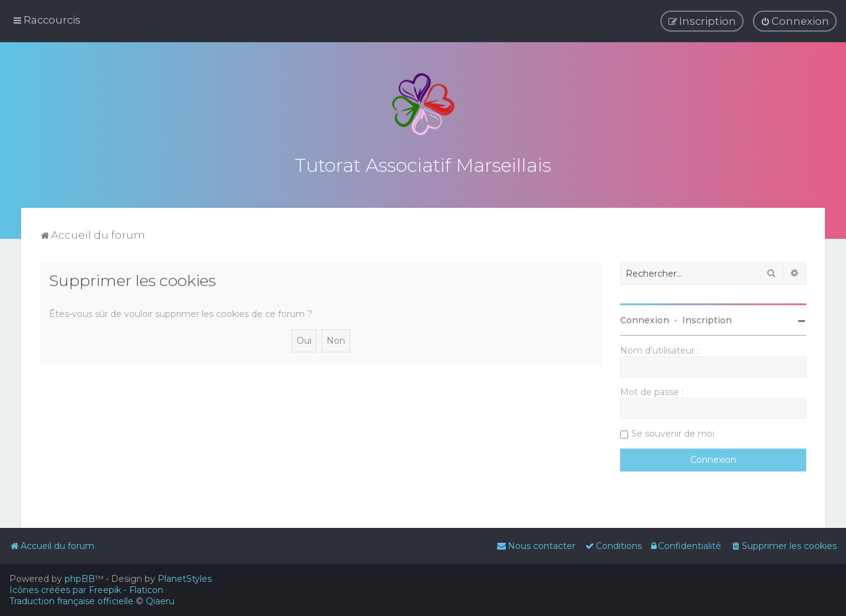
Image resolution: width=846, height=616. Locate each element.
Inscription (707, 319)
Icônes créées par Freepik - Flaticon (86, 590)
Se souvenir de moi (673, 432)
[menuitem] (795, 21)
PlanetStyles (185, 579)
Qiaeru (160, 601)
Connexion (645, 319)
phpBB (80, 579)
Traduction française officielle (71, 601)
